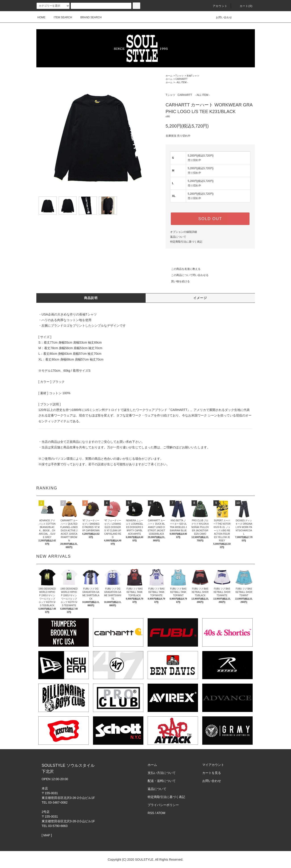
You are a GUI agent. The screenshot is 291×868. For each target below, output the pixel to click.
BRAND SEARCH (88, 17)
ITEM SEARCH (60, 17)
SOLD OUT (210, 219)
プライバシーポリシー (163, 805)
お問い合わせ (221, 17)
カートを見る (212, 773)
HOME (41, 17)
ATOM (161, 813)
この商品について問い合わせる (187, 275)
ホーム (169, 76)
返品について (178, 237)
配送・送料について (162, 781)
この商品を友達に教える (183, 269)
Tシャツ (180, 76)
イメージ (200, 298)
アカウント (217, 6)
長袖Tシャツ (193, 76)
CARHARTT (182, 79)
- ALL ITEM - (182, 82)
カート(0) (244, 6)
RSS (151, 813)
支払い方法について (162, 773)
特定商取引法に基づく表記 (186, 242)
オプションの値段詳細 (184, 232)
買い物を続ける (178, 281)
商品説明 (91, 298)
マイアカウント (213, 765)
